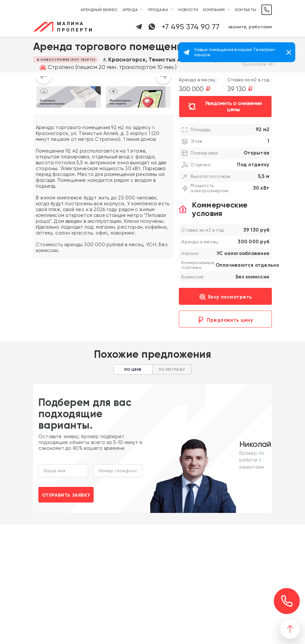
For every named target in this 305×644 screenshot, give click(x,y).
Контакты (246, 10)
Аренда (130, 10)
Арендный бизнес (99, 10)
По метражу (172, 369)
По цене (133, 369)
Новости (188, 10)
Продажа (158, 10)
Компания (214, 10)
